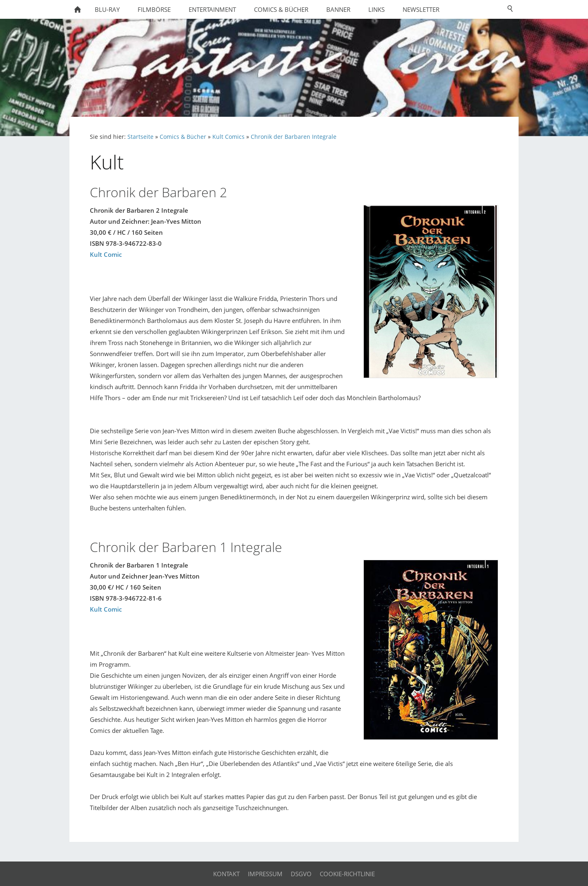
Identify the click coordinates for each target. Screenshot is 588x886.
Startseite (140, 137)
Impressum (265, 874)
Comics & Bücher (183, 137)
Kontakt (226, 874)
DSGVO (301, 874)
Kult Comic (106, 254)
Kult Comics (228, 137)
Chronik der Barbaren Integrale (294, 137)
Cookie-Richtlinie (347, 874)
